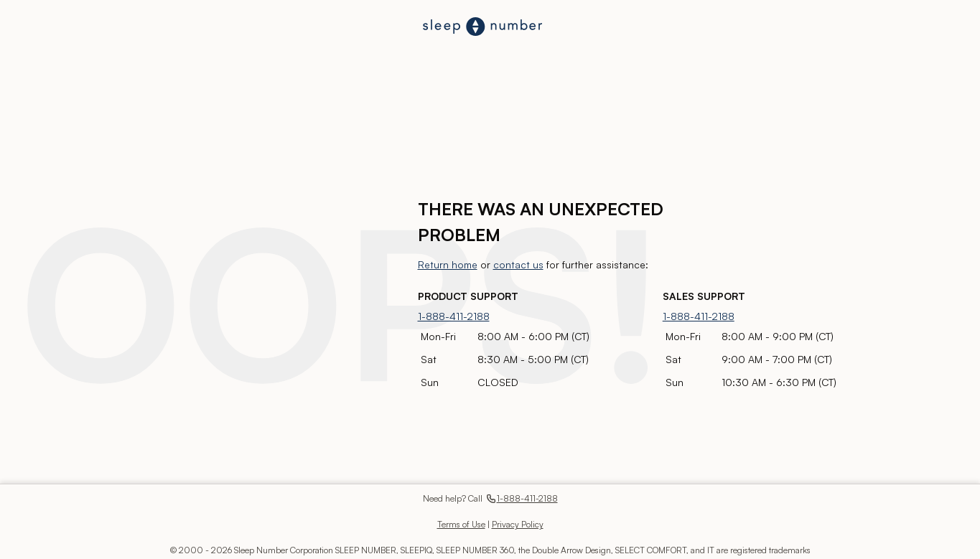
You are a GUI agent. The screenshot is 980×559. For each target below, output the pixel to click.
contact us (518, 264)
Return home (448, 264)
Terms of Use (461, 524)
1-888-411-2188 (454, 316)
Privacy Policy (518, 524)
